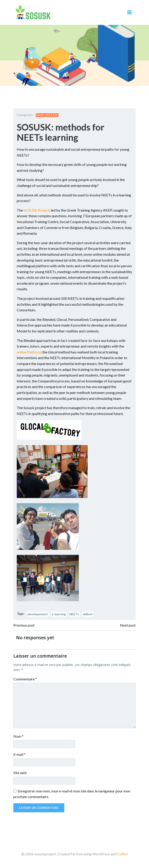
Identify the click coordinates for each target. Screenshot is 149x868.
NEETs (74, 614)
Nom (18, 736)
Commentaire (25, 679)
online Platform (29, 352)
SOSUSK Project (36, 210)
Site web (20, 773)
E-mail (19, 754)
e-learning (59, 614)
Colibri (122, 854)
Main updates (47, 115)
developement (38, 614)
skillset (88, 614)
